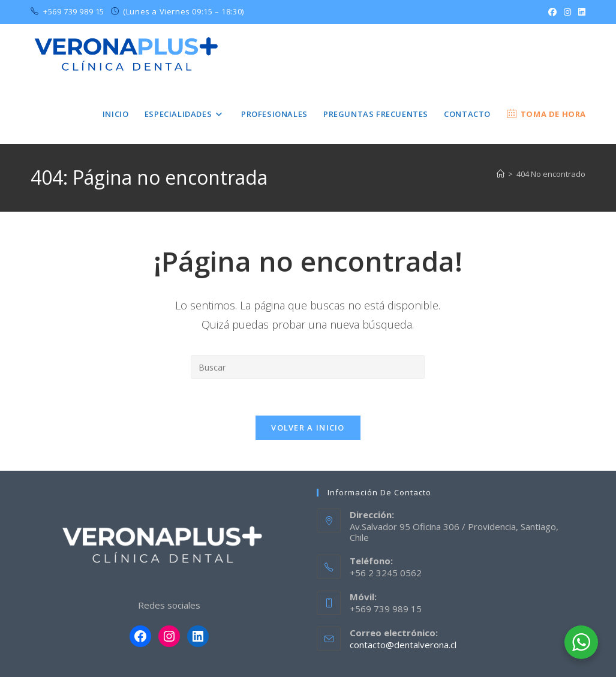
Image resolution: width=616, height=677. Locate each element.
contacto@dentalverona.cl (403, 645)
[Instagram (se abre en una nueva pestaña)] (567, 12)
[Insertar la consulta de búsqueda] (308, 367)
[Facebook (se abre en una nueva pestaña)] (552, 12)
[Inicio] (501, 174)
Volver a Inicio (308, 428)
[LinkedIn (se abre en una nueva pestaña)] (580, 12)
